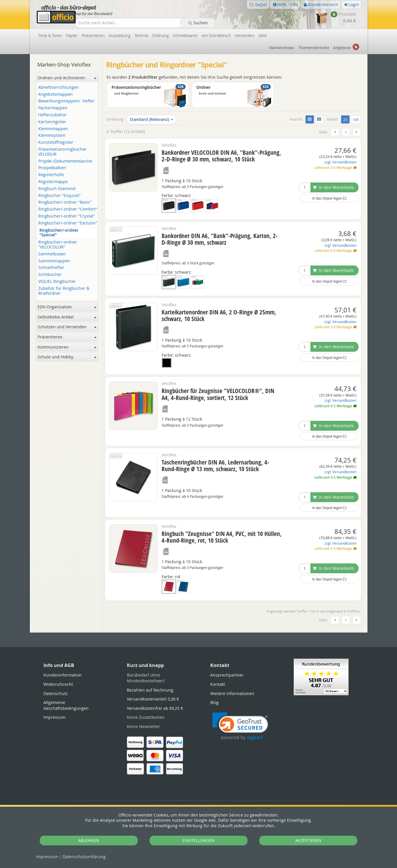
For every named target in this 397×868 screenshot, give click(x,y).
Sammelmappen (54, 261)
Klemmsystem (52, 136)
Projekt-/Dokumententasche (65, 161)
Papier (72, 35)
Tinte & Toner (50, 35)
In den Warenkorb (333, 187)
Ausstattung (119, 35)
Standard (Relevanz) (151, 119)
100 (356, 119)
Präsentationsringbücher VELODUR (62, 152)
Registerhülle (51, 175)
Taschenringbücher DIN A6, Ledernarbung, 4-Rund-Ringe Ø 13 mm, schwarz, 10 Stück (215, 466)
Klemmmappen (53, 129)
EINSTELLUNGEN (198, 840)
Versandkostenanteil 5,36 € (153, 699)
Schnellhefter (51, 268)
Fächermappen (53, 108)
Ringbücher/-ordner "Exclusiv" (68, 223)
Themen (314, 48)
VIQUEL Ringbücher (57, 282)
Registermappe (53, 182)
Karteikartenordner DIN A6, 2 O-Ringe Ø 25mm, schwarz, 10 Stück (219, 315)
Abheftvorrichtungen (58, 87)
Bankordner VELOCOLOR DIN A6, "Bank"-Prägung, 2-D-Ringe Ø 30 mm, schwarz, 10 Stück (221, 156)
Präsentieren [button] (67, 337)
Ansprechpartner (227, 675)
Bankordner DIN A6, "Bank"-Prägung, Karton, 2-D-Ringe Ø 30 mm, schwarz (220, 239)
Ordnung (160, 35)
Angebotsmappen (55, 94)
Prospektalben (52, 168)
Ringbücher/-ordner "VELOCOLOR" (58, 245)
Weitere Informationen (232, 693)
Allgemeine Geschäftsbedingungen (66, 705)
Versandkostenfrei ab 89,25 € (155, 708)
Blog (214, 702)
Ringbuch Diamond (57, 189)
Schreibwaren (185, 35)
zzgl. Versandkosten (340, 162)
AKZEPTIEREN (308, 840)
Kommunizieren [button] (67, 347)
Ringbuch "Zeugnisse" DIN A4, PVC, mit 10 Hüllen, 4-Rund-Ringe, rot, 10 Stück (222, 537)
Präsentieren (93, 35)
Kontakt (218, 684)
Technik (141, 35)
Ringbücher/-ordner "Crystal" (67, 216)
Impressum (47, 857)
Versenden (245, 35)
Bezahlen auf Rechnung (150, 690)
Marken (282, 48)
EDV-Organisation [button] (67, 307)
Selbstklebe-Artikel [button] (67, 317)
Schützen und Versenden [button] (67, 327)
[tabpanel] (199, 632)
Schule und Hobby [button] (67, 357)
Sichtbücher (50, 275)
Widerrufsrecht (58, 684)
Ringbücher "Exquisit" (60, 196)
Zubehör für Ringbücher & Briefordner (64, 291)
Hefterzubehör (52, 115)
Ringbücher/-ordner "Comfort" (68, 209)
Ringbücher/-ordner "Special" (59, 233)
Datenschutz (84, 857)
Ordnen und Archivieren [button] (67, 78)
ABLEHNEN (89, 840)
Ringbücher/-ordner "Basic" (65, 202)
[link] (240, 726)
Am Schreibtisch (216, 35)
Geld (262, 35)
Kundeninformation (63, 675)
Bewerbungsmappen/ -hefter (66, 101)
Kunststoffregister (56, 142)
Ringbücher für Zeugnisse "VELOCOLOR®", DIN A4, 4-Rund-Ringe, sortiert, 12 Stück (218, 394)
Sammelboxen (52, 254)
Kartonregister (52, 122)
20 (346, 119)
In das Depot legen (329, 198)
